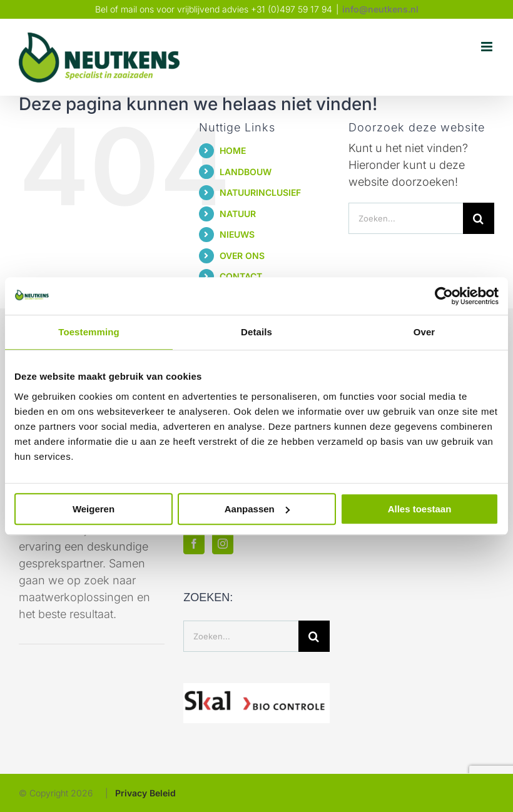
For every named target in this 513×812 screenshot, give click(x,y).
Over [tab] (424, 332)
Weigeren (94, 509)
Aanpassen (257, 509)
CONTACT (241, 276)
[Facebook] (194, 544)
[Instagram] (223, 544)
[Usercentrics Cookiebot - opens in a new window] (444, 296)
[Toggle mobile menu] (488, 47)
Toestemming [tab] (89, 332)
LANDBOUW (246, 172)
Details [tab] (256, 332)
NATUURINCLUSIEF (260, 192)
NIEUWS (237, 234)
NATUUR (238, 214)
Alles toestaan (420, 509)
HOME (233, 150)
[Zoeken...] (406, 218)
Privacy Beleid (145, 793)
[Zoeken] (479, 218)
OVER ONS (242, 256)
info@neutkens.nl (380, 9)
